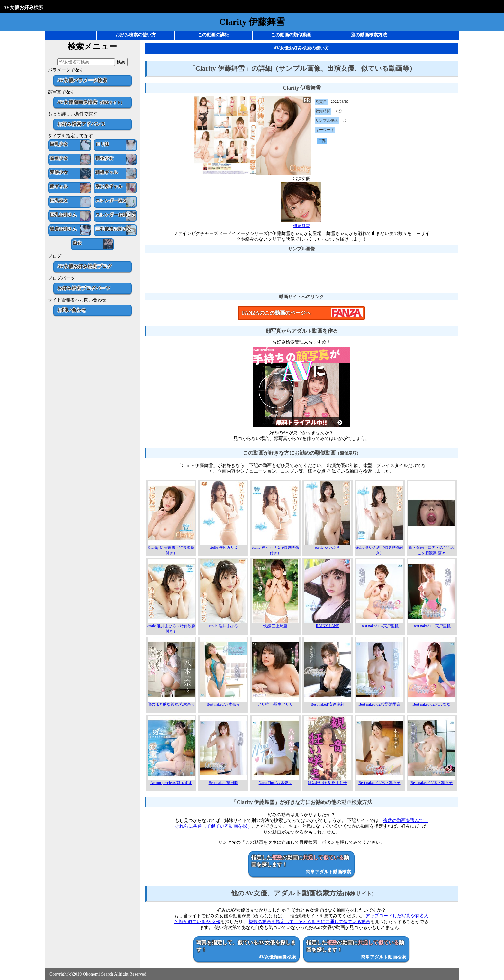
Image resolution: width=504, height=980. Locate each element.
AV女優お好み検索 (23, 7)
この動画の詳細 (213, 35)
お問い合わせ (72, 310)
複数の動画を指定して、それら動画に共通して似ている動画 (310, 922)
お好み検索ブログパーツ (84, 288)
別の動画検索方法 (369, 35)
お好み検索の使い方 (136, 35)
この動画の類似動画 (291, 35)
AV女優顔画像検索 (91, 102)
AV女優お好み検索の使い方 (301, 48)
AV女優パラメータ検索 (82, 80)
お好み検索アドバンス (81, 124)
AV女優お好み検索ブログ (85, 266)
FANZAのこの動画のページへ (276, 313)
